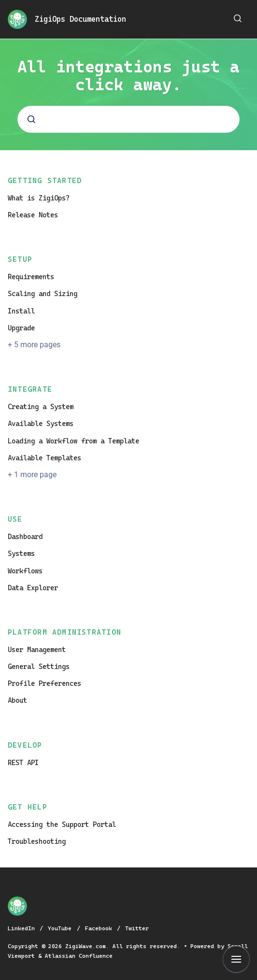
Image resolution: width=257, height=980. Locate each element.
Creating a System (41, 407)
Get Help (28, 807)
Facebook (100, 928)
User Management (37, 650)
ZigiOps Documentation (80, 19)
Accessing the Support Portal (62, 824)
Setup (20, 259)
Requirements (31, 277)
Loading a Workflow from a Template (73, 441)
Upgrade (21, 328)
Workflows (25, 571)
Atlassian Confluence (79, 956)
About (17, 700)
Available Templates (44, 458)
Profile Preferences (44, 683)
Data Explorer (33, 588)
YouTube (61, 928)
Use (15, 519)
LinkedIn (23, 928)
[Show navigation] (236, 959)
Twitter (137, 928)
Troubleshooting (37, 841)
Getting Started (45, 181)
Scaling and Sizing (43, 294)
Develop (25, 745)
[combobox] (128, 119)
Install (21, 311)
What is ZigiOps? (39, 198)
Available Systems (41, 424)
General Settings (39, 667)
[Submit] (31, 119)
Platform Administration (64, 632)
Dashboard (25, 537)
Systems (21, 554)
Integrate (30, 389)
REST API (23, 763)
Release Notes (33, 215)
